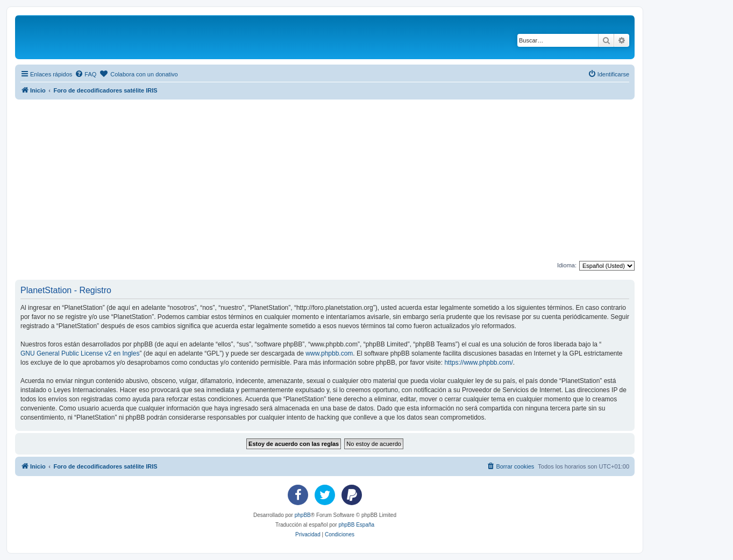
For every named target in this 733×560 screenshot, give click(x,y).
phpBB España (356, 525)
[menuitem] (86, 74)
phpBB (303, 515)
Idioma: (567, 265)
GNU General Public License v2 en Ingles (80, 353)
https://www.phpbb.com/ (478, 363)
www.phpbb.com (329, 353)
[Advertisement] (338, 180)
